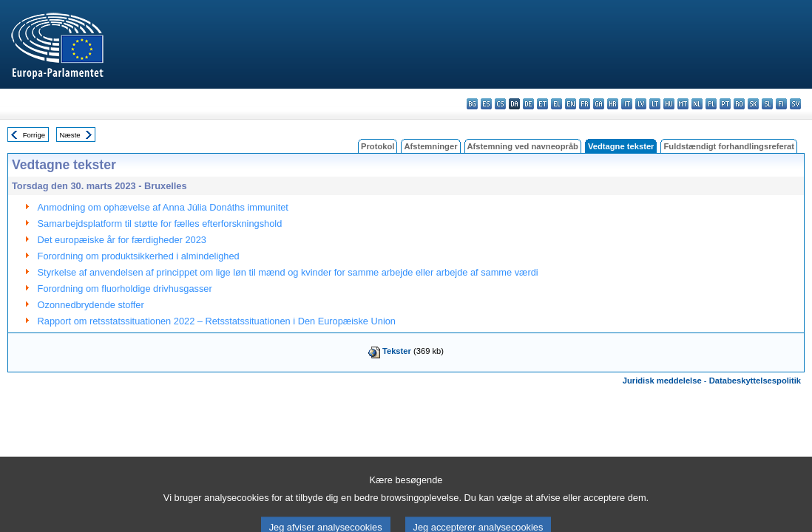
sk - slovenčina (753, 104)
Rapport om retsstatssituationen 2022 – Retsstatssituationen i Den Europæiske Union (217, 321)
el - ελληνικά (556, 104)
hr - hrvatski (613, 104)
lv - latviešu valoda (641, 104)
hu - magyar (669, 104)
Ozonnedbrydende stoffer (91, 305)
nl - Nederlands (697, 104)
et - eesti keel (542, 104)
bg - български (472, 104)
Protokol (378, 146)
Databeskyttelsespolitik (755, 381)
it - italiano (627, 104)
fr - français (585, 104)
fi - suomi (781, 104)
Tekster (397, 351)
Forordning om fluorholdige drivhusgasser (125, 289)
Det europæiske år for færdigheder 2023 (122, 240)
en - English (571, 104)
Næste (70, 135)
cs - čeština (500, 104)
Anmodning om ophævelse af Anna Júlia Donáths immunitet (163, 207)
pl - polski (711, 104)
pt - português (725, 104)
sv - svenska (795, 104)
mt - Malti (683, 104)
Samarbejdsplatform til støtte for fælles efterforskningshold (160, 224)
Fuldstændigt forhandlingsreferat (729, 146)
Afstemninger (430, 146)
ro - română (739, 104)
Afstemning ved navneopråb (523, 146)
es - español (486, 104)
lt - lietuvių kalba (655, 104)
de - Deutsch (528, 104)
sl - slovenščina (767, 104)
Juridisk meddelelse (662, 381)
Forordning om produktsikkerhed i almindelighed (139, 256)
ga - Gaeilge (599, 104)
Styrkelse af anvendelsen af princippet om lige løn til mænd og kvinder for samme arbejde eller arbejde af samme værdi (288, 272)
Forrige (34, 135)
